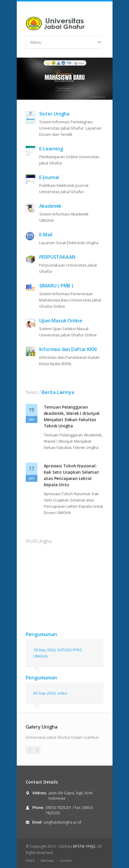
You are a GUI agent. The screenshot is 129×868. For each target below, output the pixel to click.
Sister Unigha (54, 114)
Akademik (50, 206)
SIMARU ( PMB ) (56, 286)
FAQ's (30, 860)
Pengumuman (41, 634)
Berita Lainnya (57, 392)
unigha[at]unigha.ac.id (62, 822)
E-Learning (51, 149)
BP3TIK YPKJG (84, 846)
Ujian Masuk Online (61, 321)
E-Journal (49, 177)
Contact (66, 860)
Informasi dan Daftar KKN (68, 349)
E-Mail (46, 235)
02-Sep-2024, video (50, 693)
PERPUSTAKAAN (57, 257)
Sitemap (47, 860)
